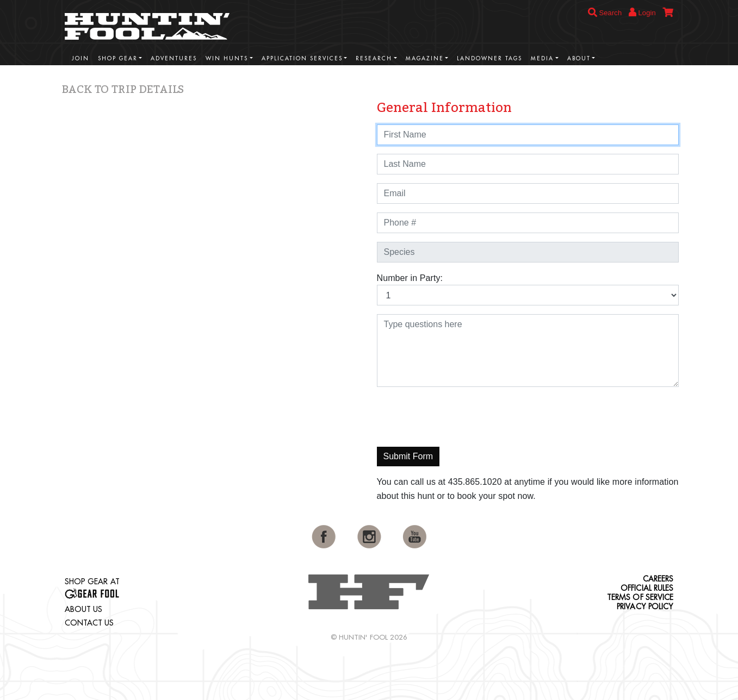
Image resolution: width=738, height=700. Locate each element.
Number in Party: (410, 278)
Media (542, 58)
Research (374, 58)
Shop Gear (118, 58)
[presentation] (460, 417)
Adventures (174, 58)
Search (605, 13)
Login (642, 12)
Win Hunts (227, 58)
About (579, 58)
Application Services (302, 58)
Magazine (425, 58)
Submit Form (408, 456)
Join (80, 58)
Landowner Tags (489, 58)
